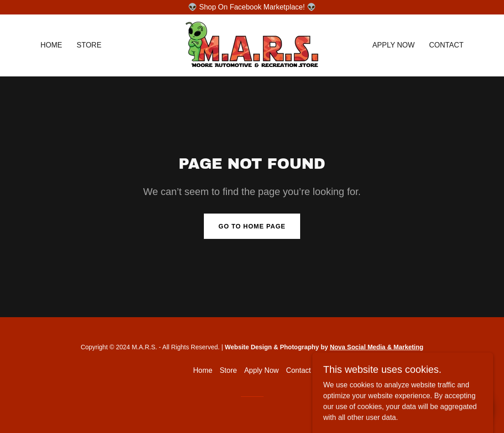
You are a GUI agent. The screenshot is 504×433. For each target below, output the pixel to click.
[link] (252, 45)
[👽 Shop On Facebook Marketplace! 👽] (252, 7)
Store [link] (89, 45)
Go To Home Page (252, 226)
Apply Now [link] (394, 45)
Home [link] (52, 45)
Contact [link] (446, 45)
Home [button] (203, 370)
